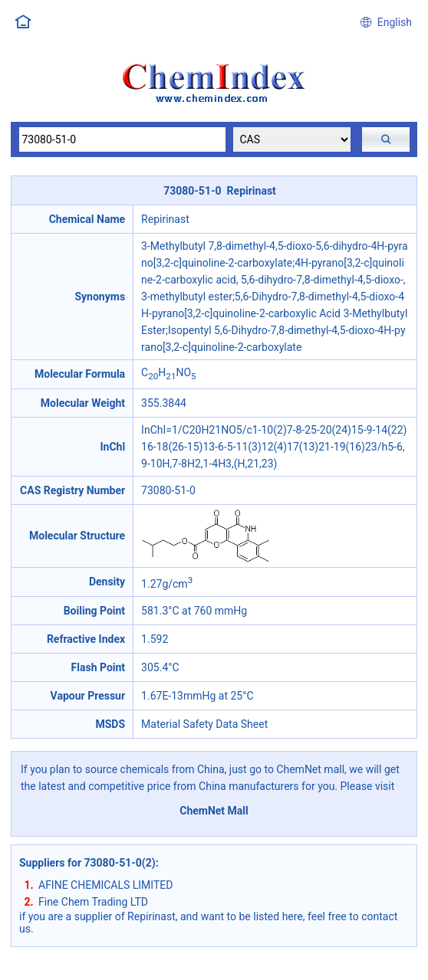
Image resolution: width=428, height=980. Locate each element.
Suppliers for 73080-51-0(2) (87, 863)
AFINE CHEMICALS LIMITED (105, 885)
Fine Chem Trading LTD (93, 902)
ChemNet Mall (214, 811)
